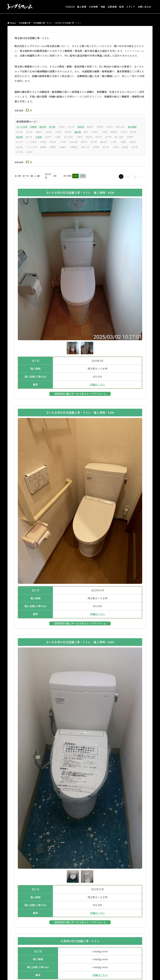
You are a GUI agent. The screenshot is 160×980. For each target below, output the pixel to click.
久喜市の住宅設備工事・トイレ (80, 941)
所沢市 (81, 127)
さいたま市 (22, 127)
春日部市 (132, 127)
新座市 (20, 137)
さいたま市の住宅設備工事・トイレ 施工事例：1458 (80, 192)
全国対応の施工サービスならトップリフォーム (80, 394)
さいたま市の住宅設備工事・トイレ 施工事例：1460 (80, 642)
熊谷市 (43, 127)
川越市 (33, 127)
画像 (83, 176)
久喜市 (39, 137)
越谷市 (78, 132)
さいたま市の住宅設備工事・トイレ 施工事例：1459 (80, 412)
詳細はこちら (97, 385)
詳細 (75, 176)
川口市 (52, 127)
